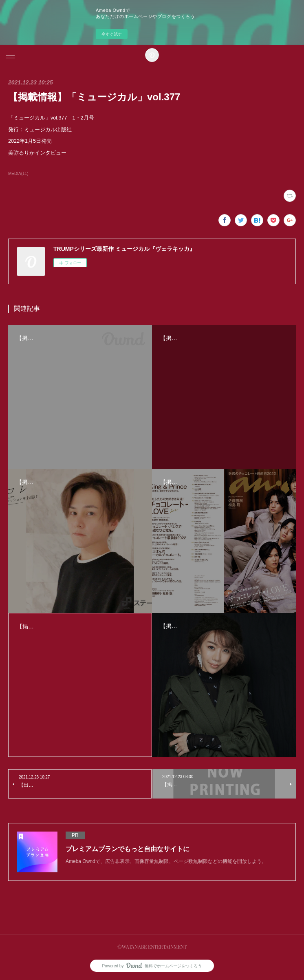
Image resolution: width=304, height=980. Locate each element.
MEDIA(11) (18, 174)
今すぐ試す (112, 34)
